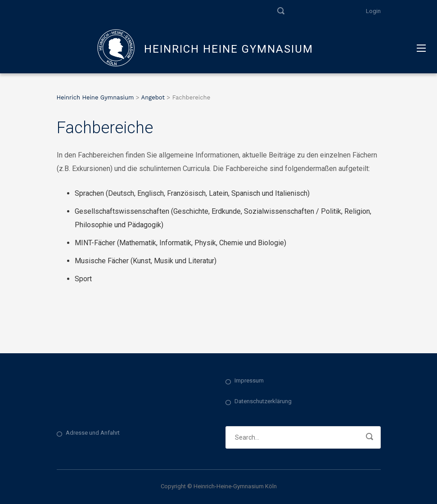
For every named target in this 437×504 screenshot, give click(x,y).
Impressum (249, 380)
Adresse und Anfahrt (93, 433)
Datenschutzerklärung (263, 401)
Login (373, 11)
